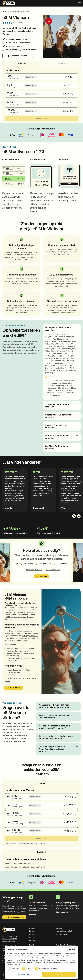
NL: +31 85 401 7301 (34, 570)
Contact (32, 938)
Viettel (24, 636)
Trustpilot (22, 23)
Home (5, 12)
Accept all (59, 974)
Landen (32, 931)
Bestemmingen (15, 12)
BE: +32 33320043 (53, 570)
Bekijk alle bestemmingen (14, 917)
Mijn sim (32, 941)
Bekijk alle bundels (14, 688)
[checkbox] (13, 969)
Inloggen (34, 915)
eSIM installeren (62, 934)
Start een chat (63, 912)
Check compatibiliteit (18, 56)
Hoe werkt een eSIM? (64, 931)
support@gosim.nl (9, 941)
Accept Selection (24, 974)
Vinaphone (33, 636)
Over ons (33, 934)
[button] (74, 516)
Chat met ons (41, 576)
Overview (70, 949)
